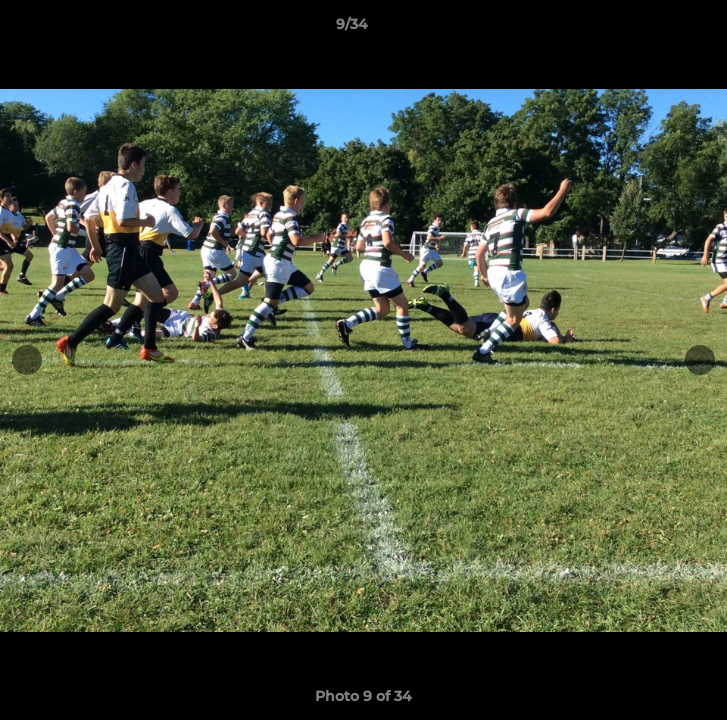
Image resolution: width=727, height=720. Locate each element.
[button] (655, 29)
